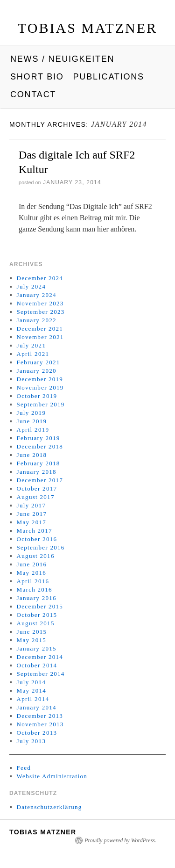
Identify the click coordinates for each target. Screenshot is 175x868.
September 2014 (41, 674)
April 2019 (33, 430)
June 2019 (32, 421)
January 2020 (37, 371)
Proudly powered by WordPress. (120, 840)
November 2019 (40, 387)
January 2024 (37, 295)
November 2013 (40, 724)
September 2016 (41, 547)
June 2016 (32, 564)
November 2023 (40, 303)
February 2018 (38, 463)
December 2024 (40, 278)
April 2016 (33, 581)
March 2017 (35, 531)
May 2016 (31, 573)
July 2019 (31, 413)
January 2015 (37, 648)
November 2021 (40, 337)
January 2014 (37, 707)
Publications (109, 77)
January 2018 (37, 472)
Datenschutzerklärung (49, 807)
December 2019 (40, 379)
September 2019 (41, 404)
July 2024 (31, 286)
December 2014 (40, 657)
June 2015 (32, 632)
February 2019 (38, 438)
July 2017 (31, 505)
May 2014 (31, 691)
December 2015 (40, 606)
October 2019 (37, 396)
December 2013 (40, 716)
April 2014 (33, 699)
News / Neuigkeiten (62, 59)
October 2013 (37, 733)
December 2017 (40, 480)
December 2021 (40, 329)
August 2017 (36, 497)
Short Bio (37, 77)
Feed (24, 768)
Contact (33, 94)
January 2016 (37, 598)
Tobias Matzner (87, 28)
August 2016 (36, 556)
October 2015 (37, 615)
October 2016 (37, 539)
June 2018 (32, 455)
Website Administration (52, 776)
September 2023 (41, 312)
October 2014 (37, 665)
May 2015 (31, 640)
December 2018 (40, 446)
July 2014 (31, 682)
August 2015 (36, 623)
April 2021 (33, 354)
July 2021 (31, 345)
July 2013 (31, 741)
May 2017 (31, 522)
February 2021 (38, 362)
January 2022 (37, 320)
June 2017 (32, 514)
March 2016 (35, 590)
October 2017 (37, 488)
